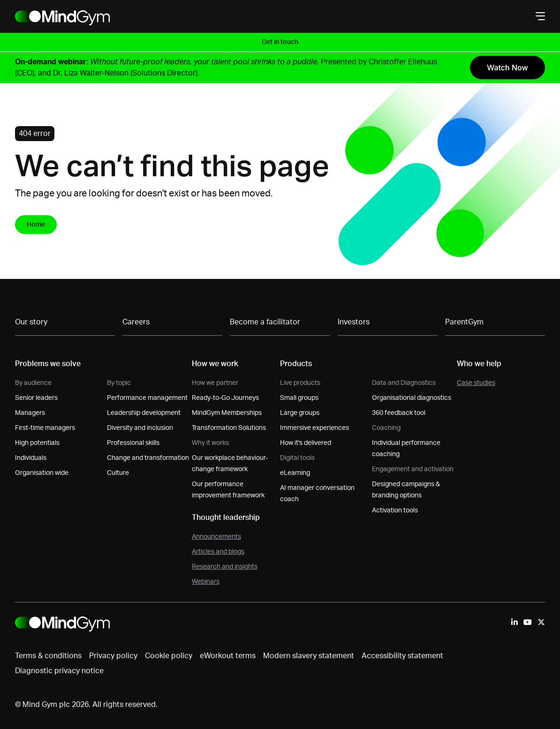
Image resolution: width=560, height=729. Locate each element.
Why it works (210, 443)
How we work (215, 364)
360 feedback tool (399, 413)
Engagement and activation (413, 469)
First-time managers (45, 428)
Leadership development (144, 413)
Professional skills (133, 443)
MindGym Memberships (227, 413)
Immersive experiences (314, 428)
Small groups (299, 398)
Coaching (386, 428)
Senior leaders (36, 398)
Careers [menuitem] (136, 322)
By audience (33, 383)
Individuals (31, 458)
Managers (30, 413)
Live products (300, 383)
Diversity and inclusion (140, 428)
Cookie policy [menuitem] (169, 656)
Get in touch (280, 42)
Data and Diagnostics (404, 383)
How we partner (215, 383)
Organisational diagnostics (412, 398)
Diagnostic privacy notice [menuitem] (59, 671)
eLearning (295, 473)
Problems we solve (48, 364)
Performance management (147, 398)
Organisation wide (42, 473)
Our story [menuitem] (31, 322)
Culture (118, 473)
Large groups (300, 413)
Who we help (479, 364)
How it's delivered (306, 443)
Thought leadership (226, 518)
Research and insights (225, 567)
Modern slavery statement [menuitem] (309, 656)
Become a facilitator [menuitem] (265, 322)
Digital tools (297, 458)
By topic (119, 383)
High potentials (37, 443)
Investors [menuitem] (354, 322)
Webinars (206, 582)
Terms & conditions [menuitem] (48, 656)
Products (296, 364)
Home (36, 225)
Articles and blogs (218, 552)
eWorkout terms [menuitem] (228, 656)
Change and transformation (148, 458)
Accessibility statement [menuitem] (402, 656)
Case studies (476, 383)
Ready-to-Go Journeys (225, 398)
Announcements (216, 537)
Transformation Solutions (229, 428)
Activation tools (395, 511)
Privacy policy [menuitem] (113, 656)
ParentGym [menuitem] (464, 322)
